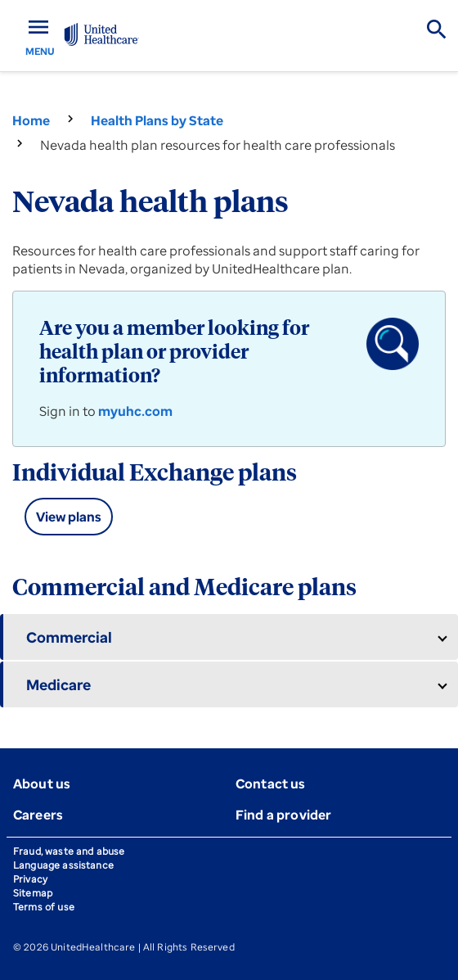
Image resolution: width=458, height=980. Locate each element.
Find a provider (283, 815)
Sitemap (33, 893)
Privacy (30, 879)
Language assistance (63, 865)
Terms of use (44, 907)
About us (42, 784)
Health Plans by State (157, 120)
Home (31, 120)
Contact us (271, 784)
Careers (38, 815)
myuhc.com (135, 411)
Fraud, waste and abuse (69, 851)
